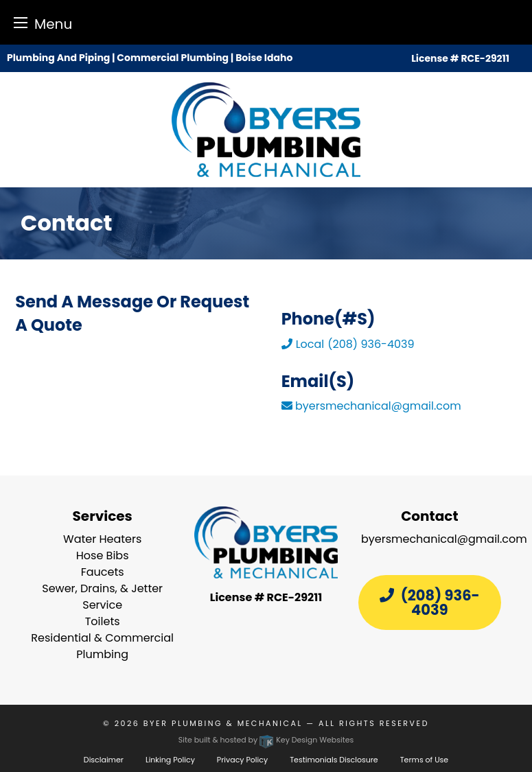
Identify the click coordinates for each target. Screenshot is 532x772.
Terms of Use (424, 760)
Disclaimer (104, 760)
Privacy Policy (242, 760)
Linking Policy (170, 760)
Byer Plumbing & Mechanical (223, 723)
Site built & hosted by (266, 740)
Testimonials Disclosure (334, 760)
